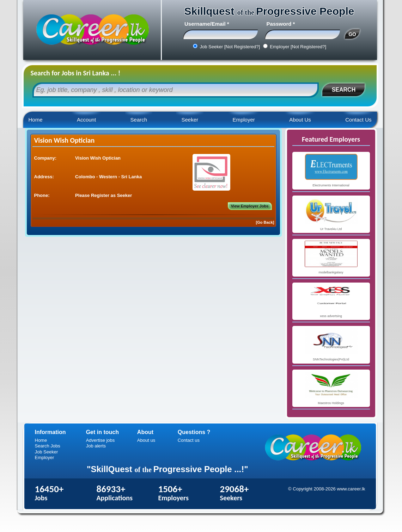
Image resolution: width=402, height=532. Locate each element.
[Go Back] (265, 222)
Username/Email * (207, 24)
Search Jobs (48, 446)
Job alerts (96, 446)
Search (139, 120)
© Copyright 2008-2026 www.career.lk (327, 489)
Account (86, 120)
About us (146, 440)
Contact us (189, 440)
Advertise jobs (100, 440)
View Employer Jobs (250, 206)
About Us (300, 120)
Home (36, 120)
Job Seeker (47, 452)
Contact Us (358, 120)
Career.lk (92, 30)
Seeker (190, 120)
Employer (243, 120)
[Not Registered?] (242, 47)
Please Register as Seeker (103, 195)
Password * (281, 24)
